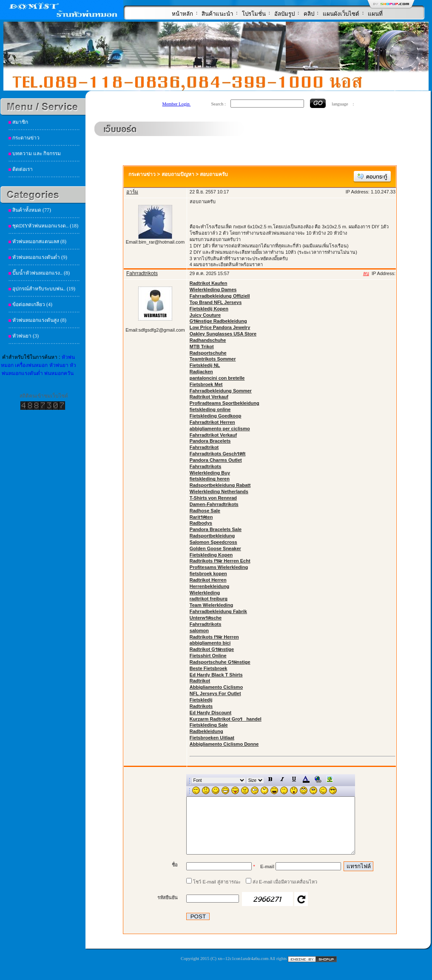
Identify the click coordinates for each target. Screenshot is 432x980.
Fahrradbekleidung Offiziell (220, 296)
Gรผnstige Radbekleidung (218, 321)
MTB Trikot (202, 347)
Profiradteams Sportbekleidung (225, 403)
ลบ (366, 273)
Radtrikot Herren (208, 580)
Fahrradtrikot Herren (212, 422)
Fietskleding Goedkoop (216, 416)
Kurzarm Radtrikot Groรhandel (226, 719)
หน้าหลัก (182, 14)
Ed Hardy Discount (210, 713)
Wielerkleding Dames (213, 290)
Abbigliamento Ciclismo (216, 687)
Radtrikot (200, 681)
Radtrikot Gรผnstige (212, 649)
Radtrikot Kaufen (209, 283)
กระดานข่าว (26, 138)
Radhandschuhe (208, 340)
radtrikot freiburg (209, 599)
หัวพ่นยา (59, 365)
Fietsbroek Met (206, 384)
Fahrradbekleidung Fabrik (218, 611)
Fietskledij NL (205, 365)
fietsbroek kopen (208, 574)
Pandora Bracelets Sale (216, 529)
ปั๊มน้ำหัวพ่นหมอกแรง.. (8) (41, 273)
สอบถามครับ (214, 174)
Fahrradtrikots (206, 466)
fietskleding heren (210, 479)
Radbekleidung (206, 731)
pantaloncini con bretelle (217, 378)
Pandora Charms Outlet (216, 460)
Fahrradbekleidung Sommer (221, 391)
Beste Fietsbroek (209, 668)
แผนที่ (375, 14)
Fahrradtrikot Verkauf (213, 435)
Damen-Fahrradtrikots (214, 504)
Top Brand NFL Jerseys (216, 302)
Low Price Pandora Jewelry (220, 327)
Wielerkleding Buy (210, 473)
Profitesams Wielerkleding (219, 567)
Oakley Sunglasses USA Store (223, 334)
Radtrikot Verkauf (209, 397)
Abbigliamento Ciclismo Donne (224, 744)
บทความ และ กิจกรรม (37, 153)
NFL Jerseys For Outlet (215, 693)
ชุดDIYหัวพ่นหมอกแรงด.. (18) (45, 226)
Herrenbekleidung (210, 586)
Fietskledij (201, 700)
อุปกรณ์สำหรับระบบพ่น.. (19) (44, 289)
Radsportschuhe (208, 353)
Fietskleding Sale (209, 725)
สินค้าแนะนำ (217, 14)
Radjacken (201, 372)
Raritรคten (201, 517)
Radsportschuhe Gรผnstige (220, 662)
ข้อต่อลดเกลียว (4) (32, 304)
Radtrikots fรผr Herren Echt (220, 561)
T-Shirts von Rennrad (213, 498)
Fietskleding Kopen (211, 555)
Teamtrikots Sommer (213, 359)
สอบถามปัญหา (178, 174)
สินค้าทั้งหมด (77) (32, 210)
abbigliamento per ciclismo (220, 429)
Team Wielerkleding (211, 605)
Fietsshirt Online (208, 656)
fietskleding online (210, 409)
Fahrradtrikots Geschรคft (218, 454)
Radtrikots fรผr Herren (214, 637)
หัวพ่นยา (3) (26, 336)
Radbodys (201, 523)
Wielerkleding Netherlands (219, 491)
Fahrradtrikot (204, 447)
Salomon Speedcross (213, 542)
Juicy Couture (205, 315)
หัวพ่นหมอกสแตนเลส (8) (39, 241)
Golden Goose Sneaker (215, 548)
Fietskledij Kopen (209, 309)
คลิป (309, 14)
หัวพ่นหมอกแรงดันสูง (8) (39, 320)
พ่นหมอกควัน (59, 373)
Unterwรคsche (206, 618)
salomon (199, 631)
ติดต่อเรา (23, 169)
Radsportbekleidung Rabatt (220, 485)
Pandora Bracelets (210, 441)
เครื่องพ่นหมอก (31, 365)
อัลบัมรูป (284, 14)
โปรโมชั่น (254, 14)
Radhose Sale (205, 511)
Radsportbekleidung (212, 536)
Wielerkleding (205, 593)
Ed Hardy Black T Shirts (216, 675)
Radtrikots (201, 706)
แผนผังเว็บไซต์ (341, 14)
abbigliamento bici (210, 643)
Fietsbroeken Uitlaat (212, 738)
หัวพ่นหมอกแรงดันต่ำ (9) (40, 257)
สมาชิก (20, 122)
